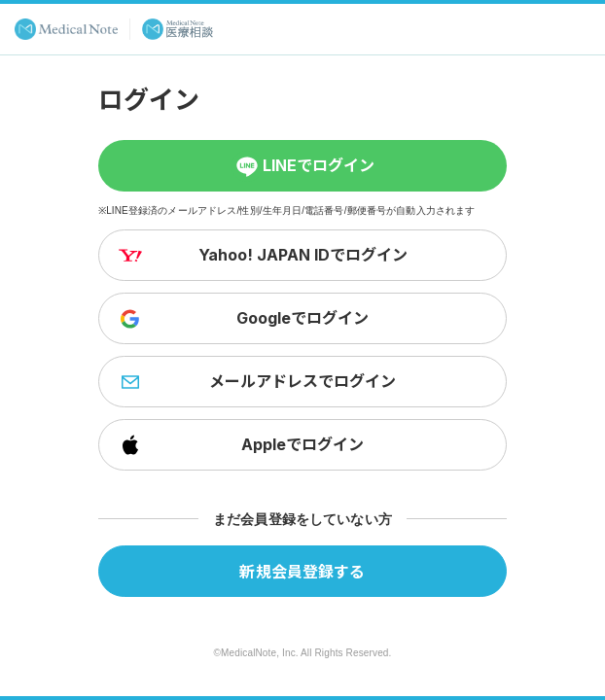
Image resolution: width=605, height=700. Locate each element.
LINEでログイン (303, 166)
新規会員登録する (302, 571)
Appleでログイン (239, 445)
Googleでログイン (242, 319)
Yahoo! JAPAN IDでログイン (261, 256)
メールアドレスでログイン (255, 382)
